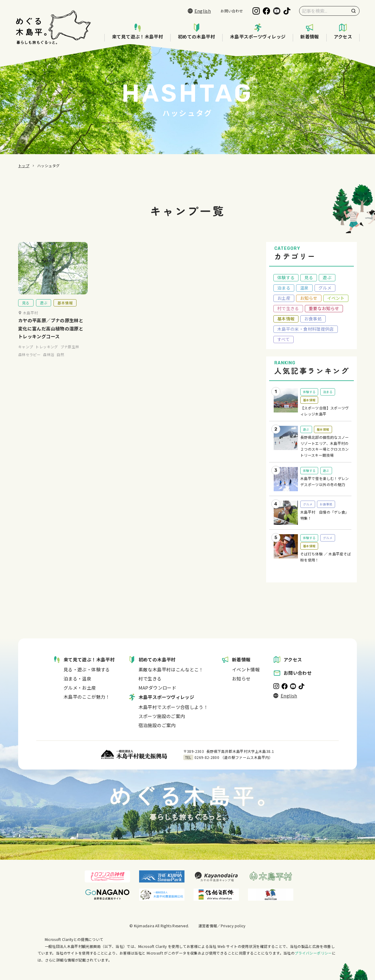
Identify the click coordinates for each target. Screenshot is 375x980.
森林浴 (49, 363)
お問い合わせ (232, 11)
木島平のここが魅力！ (87, 697)
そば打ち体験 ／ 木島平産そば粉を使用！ (326, 557)
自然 (60, 363)
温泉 (304, 288)
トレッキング (47, 355)
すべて (284, 339)
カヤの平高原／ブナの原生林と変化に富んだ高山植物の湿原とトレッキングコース (51, 337)
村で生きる (288, 308)
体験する (286, 277)
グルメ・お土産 (80, 688)
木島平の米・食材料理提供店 (306, 329)
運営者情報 (208, 926)
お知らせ (309, 298)
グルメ (325, 288)
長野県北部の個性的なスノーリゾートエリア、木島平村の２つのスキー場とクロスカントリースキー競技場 (325, 446)
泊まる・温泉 (77, 679)
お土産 (284, 298)
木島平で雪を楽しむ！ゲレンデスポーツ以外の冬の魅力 (325, 481)
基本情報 (65, 311)
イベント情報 (246, 669)
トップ (24, 166)
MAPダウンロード (157, 688)
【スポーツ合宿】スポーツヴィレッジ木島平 (325, 411)
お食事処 (313, 319)
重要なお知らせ (324, 308)
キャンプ (26, 355)
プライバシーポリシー (313, 953)
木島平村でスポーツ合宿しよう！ (173, 707)
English (199, 11)
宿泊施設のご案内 (157, 725)
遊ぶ (44, 311)
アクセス (343, 31)
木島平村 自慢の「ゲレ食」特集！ (325, 515)
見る (26, 311)
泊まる (284, 288)
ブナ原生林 (70, 355)
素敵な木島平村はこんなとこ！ (171, 669)
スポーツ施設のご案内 (162, 716)
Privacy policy (233, 926)
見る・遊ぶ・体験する (87, 669)
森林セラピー (29, 363)
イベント (336, 298)
